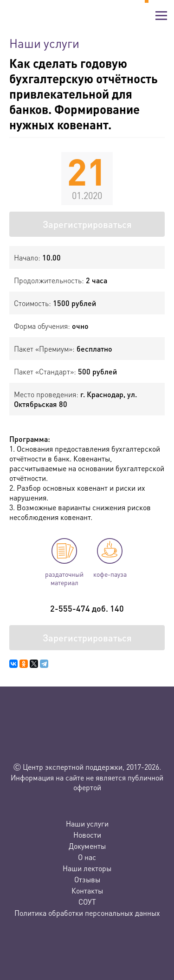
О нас (87, 857)
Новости (87, 835)
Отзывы (87, 879)
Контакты (87, 890)
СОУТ (87, 902)
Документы (87, 846)
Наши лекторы (87, 868)
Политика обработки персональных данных (87, 913)
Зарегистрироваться (87, 224)
